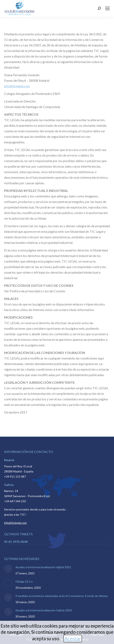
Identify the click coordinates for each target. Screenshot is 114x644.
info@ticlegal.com (17, 86)
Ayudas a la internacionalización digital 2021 (43, 567)
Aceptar (73, 639)
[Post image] (8, 569)
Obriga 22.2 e (24, 581)
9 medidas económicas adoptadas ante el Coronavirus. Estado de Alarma (62, 596)
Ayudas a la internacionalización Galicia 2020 (44, 610)
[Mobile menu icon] (107, 8)
